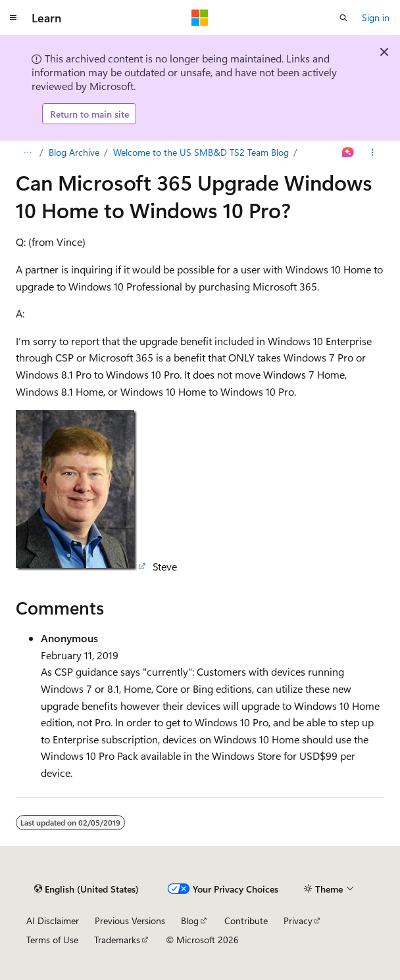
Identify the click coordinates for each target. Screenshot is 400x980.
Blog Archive (74, 152)
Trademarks (117, 940)
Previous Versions (130, 921)
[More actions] (373, 152)
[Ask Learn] (348, 152)
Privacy (298, 921)
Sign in (376, 17)
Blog (190, 921)
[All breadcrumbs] (27, 152)
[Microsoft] (200, 18)
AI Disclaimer (53, 921)
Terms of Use (52, 940)
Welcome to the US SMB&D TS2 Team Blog (201, 152)
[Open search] (343, 18)
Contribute (246, 921)
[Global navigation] (13, 18)
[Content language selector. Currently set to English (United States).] (87, 889)
